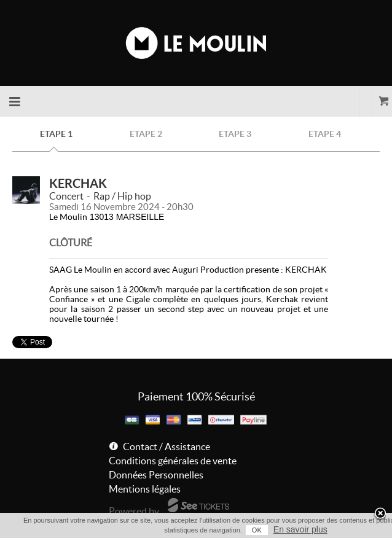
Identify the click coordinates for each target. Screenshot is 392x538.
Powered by (134, 511)
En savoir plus (300, 529)
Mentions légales (145, 489)
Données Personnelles (156, 475)
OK (257, 530)
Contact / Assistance (167, 446)
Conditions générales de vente (173, 461)
